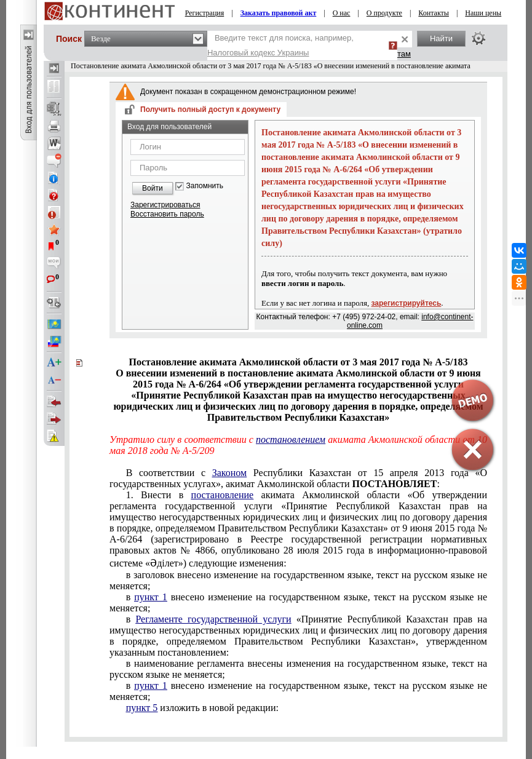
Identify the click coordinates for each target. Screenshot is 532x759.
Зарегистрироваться (165, 205)
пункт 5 (142, 708)
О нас (342, 13)
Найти (441, 38)
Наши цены (483, 13)
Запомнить (205, 186)
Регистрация (205, 13)
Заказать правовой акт (279, 13)
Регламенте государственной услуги (213, 619)
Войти (153, 188)
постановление (223, 495)
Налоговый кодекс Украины (258, 53)
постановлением (291, 439)
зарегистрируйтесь (407, 303)
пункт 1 (151, 597)
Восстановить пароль (167, 214)
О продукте (384, 13)
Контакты (434, 13)
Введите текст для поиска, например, (280, 45)
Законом (229, 473)
